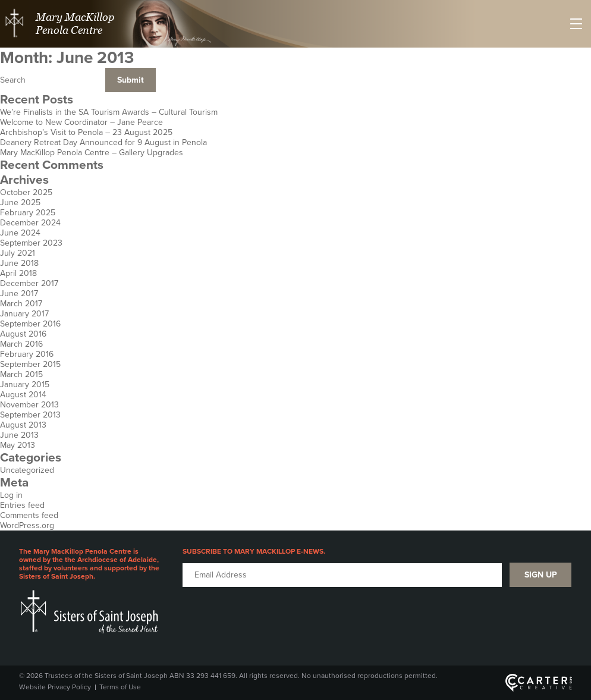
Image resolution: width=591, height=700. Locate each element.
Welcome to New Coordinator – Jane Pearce (81, 122)
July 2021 (18, 253)
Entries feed (22, 505)
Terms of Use (120, 687)
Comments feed (29, 515)
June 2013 (19, 435)
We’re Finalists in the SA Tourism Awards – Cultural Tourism (109, 112)
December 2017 (29, 283)
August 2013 (23, 425)
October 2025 (26, 192)
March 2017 (21, 304)
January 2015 (25, 384)
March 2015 (21, 374)
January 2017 (24, 314)
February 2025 (28, 213)
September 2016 (30, 324)
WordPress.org (27, 525)
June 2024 (20, 233)
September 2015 (30, 364)
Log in (11, 495)
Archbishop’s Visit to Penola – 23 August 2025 (86, 132)
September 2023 (31, 243)
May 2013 (18, 445)
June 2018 (19, 263)
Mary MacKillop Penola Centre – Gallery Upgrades (92, 153)
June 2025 (20, 203)
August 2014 (23, 395)
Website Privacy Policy (55, 687)
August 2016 (23, 334)
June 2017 (19, 294)
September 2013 (30, 415)
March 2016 (21, 344)
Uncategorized (27, 470)
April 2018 (18, 273)
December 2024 (30, 223)
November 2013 (29, 405)
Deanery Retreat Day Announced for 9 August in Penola (103, 142)
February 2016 (27, 354)
